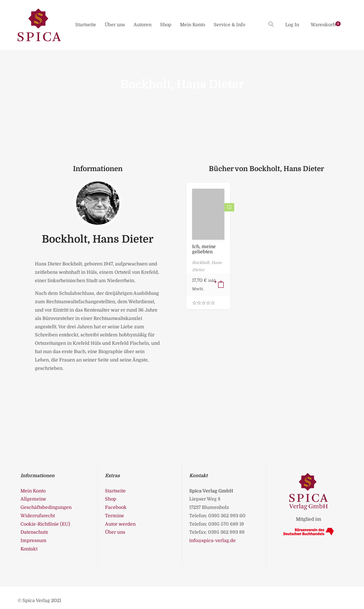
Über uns (115, 25)
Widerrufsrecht (38, 516)
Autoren (142, 25)
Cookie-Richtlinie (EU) (45, 524)
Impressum (33, 541)
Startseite (86, 25)
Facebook (116, 507)
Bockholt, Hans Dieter (98, 239)
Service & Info (229, 25)
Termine (115, 516)
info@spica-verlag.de (212, 541)
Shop (166, 25)
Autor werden (120, 524)
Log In (292, 25)
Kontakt (29, 549)
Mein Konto (193, 25)
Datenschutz (34, 532)
